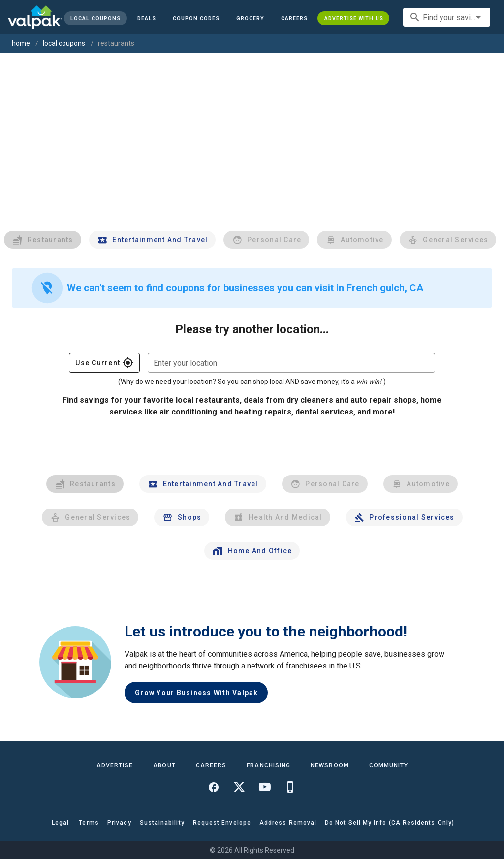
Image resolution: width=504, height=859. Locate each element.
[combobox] (447, 17)
